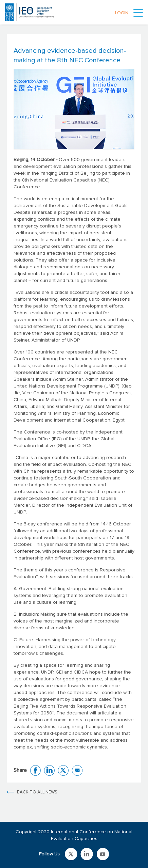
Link (71, 854)
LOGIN (122, 13)
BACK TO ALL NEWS (37, 792)
